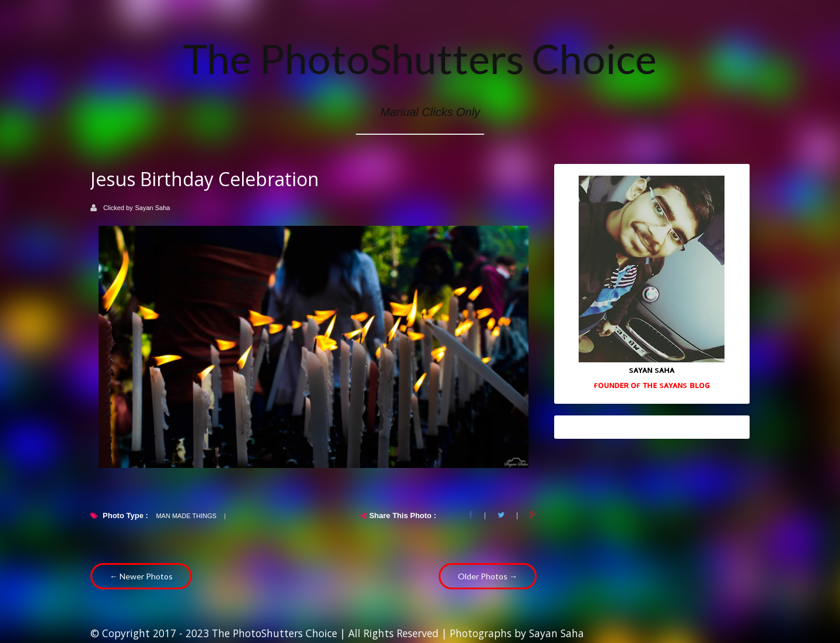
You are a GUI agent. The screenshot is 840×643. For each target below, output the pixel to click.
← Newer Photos (141, 576)
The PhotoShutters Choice (420, 58)
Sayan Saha (153, 208)
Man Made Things (186, 516)
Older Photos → (488, 576)
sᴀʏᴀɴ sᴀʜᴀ (652, 369)
